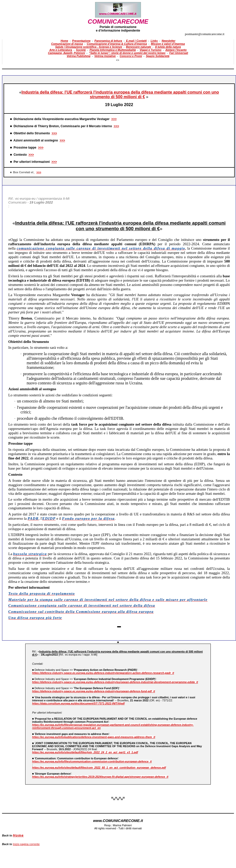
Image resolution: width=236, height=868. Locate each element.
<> (117, 60)
